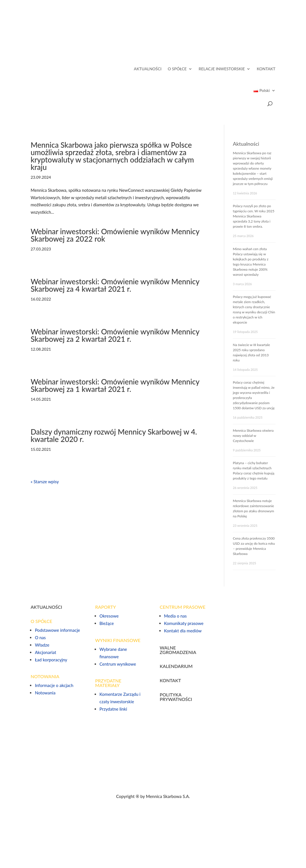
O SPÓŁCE (177, 69)
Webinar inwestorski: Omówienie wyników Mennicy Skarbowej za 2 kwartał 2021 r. (115, 335)
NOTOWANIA (45, 676)
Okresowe (109, 616)
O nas (40, 637)
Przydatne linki (113, 709)
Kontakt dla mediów (183, 631)
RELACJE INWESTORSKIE (222, 69)
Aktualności (246, 144)
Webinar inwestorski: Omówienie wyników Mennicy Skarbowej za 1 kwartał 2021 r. (115, 385)
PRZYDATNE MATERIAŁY (108, 683)
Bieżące (107, 623)
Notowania (45, 693)
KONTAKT (266, 69)
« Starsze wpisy (45, 482)
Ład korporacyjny (51, 660)
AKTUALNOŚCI (148, 69)
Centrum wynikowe (118, 664)
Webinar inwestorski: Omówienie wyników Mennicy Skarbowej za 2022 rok (115, 235)
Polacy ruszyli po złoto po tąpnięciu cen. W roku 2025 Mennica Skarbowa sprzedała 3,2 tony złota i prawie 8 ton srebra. (254, 216)
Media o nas (176, 616)
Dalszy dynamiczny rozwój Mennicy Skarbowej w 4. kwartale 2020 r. (114, 435)
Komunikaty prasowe (184, 623)
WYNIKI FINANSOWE (118, 640)
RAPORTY (106, 607)
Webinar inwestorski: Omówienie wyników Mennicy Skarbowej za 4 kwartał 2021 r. (115, 285)
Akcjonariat (45, 652)
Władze (42, 645)
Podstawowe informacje (57, 630)
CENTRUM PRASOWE (183, 607)
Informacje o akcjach (54, 685)
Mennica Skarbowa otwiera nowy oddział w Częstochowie (253, 436)
